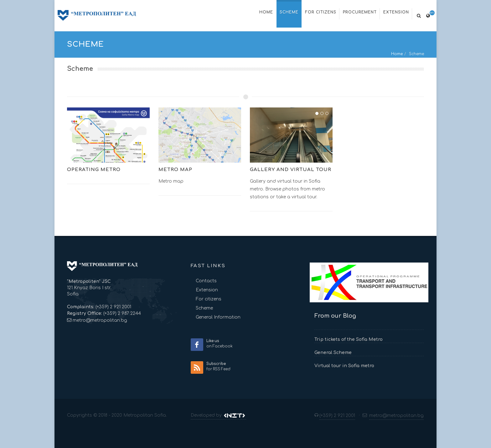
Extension (207, 290)
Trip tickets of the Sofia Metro (349, 339)
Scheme (204, 308)
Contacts (206, 281)
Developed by (218, 415)
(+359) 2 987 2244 (121, 313)
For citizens (209, 299)
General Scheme (333, 353)
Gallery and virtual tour (291, 170)
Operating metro (94, 170)
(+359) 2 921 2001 (113, 307)
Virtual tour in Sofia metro (344, 366)
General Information (218, 317)
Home (397, 54)
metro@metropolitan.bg (100, 320)
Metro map (175, 170)
